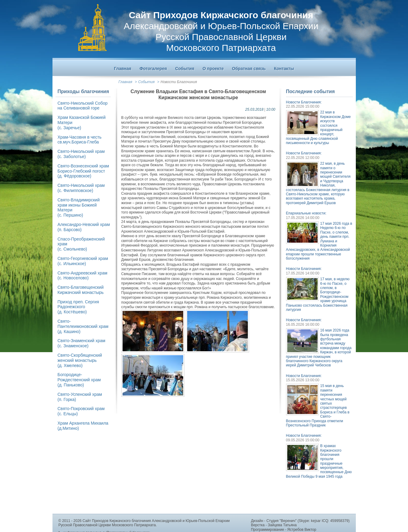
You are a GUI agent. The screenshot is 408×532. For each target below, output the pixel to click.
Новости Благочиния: (304, 102)
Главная (125, 82)
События (147, 82)
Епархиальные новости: (306, 213)
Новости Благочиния (179, 82)
